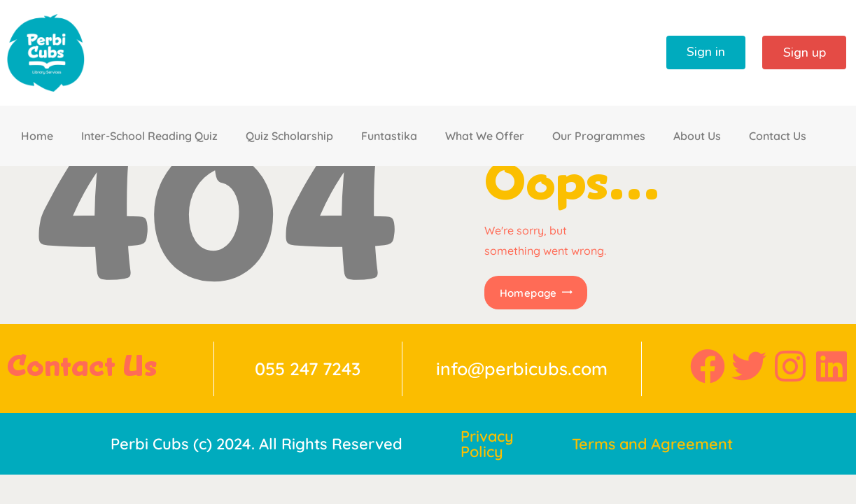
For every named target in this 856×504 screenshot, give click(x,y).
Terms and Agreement (654, 444)
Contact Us (778, 136)
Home (37, 136)
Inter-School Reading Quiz (149, 136)
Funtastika (389, 136)
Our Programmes (599, 136)
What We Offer (485, 136)
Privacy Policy (487, 444)
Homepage (528, 293)
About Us (697, 136)
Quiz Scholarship (289, 136)
